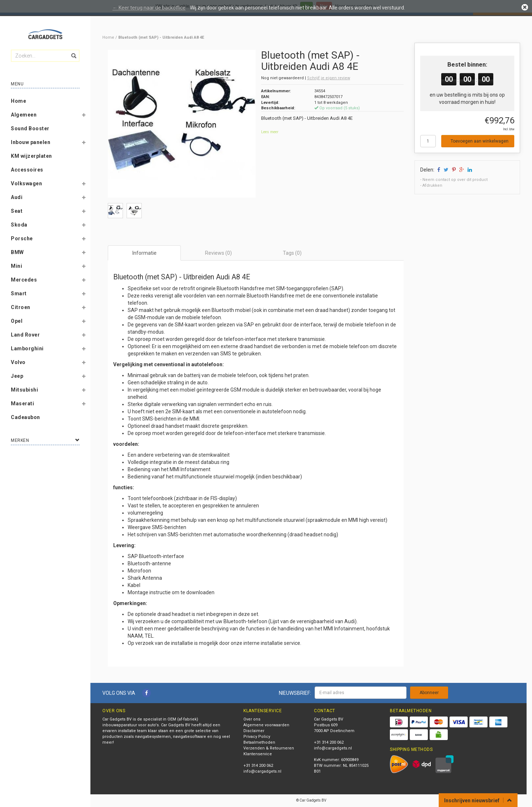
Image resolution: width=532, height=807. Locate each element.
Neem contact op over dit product (455, 180)
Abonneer (429, 693)
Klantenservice (258, 754)
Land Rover (25, 335)
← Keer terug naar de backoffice (149, 8)
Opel (17, 321)
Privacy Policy (257, 737)
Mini (16, 266)
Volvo (18, 362)
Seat (17, 211)
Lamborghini (27, 348)
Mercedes (24, 280)
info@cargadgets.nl (262, 771)
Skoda (19, 225)
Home (18, 101)
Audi (17, 197)
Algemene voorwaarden (266, 725)
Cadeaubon (25, 417)
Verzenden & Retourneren (269, 748)
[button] (84, 116)
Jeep (17, 376)
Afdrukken (432, 185)
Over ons (252, 719)
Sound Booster (30, 128)
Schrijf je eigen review (329, 78)
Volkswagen (26, 183)
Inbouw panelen (31, 142)
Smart (19, 293)
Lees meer (270, 132)
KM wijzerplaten (31, 156)
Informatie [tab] (144, 253)
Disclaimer (254, 731)
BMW (17, 252)
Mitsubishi (24, 390)
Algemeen (24, 115)
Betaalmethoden (259, 742)
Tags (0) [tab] (292, 253)
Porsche (22, 238)
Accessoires (27, 170)
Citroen (21, 307)
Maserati (22, 403)
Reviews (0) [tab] (218, 253)
